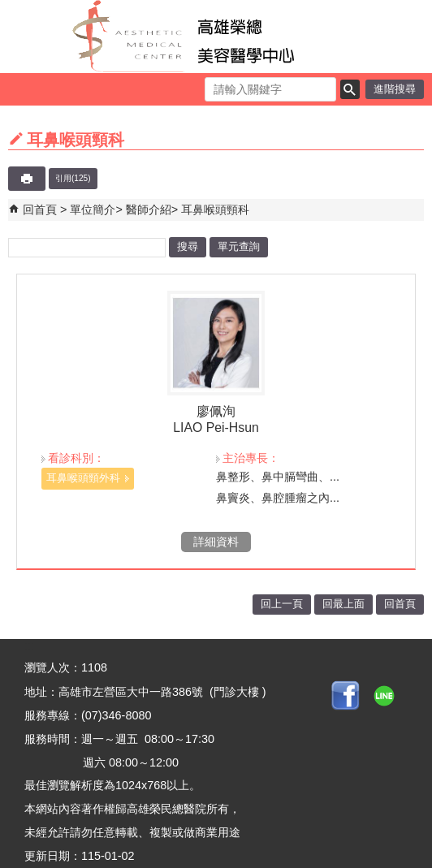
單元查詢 (239, 246)
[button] (350, 89)
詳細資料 (216, 542)
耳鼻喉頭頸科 (215, 209)
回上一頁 (282, 604)
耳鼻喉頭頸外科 (83, 478)
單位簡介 (93, 209)
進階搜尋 (395, 89)
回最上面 (343, 604)
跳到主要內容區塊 (9, 9)
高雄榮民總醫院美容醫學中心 (216, 37)
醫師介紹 (149, 209)
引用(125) (73, 178)
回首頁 (40, 209)
